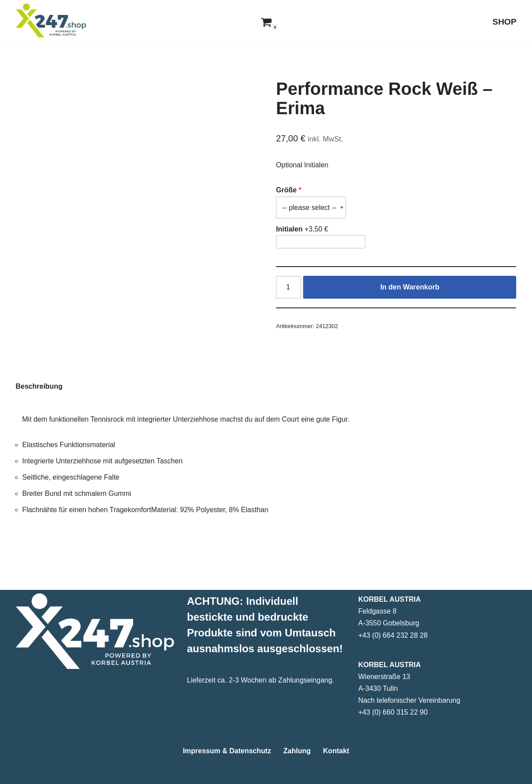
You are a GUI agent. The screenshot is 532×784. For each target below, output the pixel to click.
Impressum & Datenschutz (227, 751)
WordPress (104, 773)
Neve (24, 773)
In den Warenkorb (410, 287)
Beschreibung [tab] (39, 386)
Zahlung (297, 751)
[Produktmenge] (289, 287)
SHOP (504, 22)
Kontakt (336, 751)
